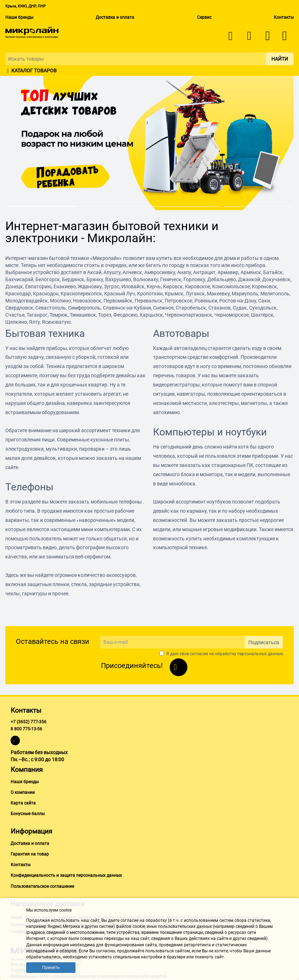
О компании (23, 792)
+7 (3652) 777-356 (29, 722)
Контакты (284, 17)
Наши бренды (19, 17)
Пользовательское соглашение (42, 886)
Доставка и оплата (115, 17)
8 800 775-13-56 (26, 729)
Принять (51, 968)
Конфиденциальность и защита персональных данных (66, 875)
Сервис (204, 17)
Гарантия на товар (30, 854)
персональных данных (260, 654)
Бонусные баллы (28, 814)
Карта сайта (23, 803)
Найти (280, 59)
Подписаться (264, 642)
